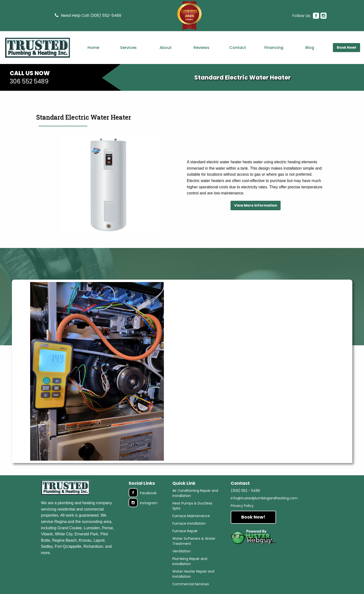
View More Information (256, 205)
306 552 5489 (29, 82)
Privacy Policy (242, 506)
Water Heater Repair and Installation (193, 574)
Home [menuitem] (93, 48)
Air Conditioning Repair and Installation (195, 493)
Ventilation (182, 551)
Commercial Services (191, 584)
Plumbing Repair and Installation (190, 561)
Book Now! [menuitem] (346, 47)
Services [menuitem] (128, 48)
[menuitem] (38, 48)
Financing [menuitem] (274, 48)
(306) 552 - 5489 (245, 491)
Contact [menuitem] (238, 48)
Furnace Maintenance (191, 516)
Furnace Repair (185, 531)
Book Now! (253, 517)
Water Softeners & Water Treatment (194, 541)
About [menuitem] (166, 48)
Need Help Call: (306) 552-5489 (91, 15)
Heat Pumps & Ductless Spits (192, 506)
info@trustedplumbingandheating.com (264, 498)
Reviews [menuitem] (201, 48)
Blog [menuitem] (310, 48)
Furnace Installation (189, 523)
